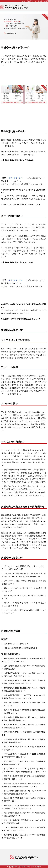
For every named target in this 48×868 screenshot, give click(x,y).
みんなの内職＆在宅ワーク (29, 1)
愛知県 (40, 1)
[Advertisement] (24, 75)
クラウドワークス (15, 178)
